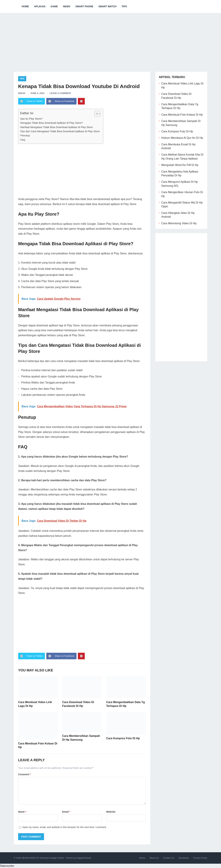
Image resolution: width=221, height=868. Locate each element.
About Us (154, 858)
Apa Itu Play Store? (31, 119)
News (67, 6)
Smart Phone (84, 6)
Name (22, 812)
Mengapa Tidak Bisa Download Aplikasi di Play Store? (51, 123)
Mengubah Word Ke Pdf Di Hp (180, 165)
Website (111, 812)
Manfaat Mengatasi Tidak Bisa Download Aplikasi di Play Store (56, 127)
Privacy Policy (200, 858)
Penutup (25, 135)
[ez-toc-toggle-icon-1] (96, 114)
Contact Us (169, 858)
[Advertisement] (110, 40)
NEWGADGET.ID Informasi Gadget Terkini (43, 858)
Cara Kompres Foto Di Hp (123, 738)
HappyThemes (84, 858)
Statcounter (7, 866)
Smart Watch (107, 6)
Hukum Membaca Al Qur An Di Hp (182, 138)
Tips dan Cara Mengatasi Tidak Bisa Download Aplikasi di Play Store (60, 131)
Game (54, 6)
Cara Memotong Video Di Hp (179, 223)
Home (25, 6)
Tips (124, 6)
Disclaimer (184, 858)
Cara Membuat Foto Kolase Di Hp (182, 115)
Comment (25, 774)
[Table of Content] (97, 114)
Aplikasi (40, 6)
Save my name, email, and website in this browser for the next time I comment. (64, 827)
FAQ (23, 140)
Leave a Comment (60, 93)
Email (66, 812)
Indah (22, 93)
